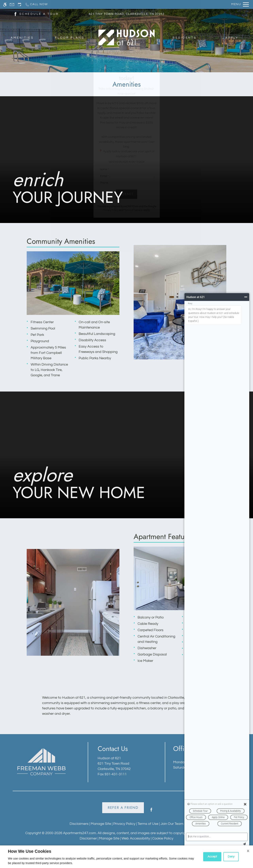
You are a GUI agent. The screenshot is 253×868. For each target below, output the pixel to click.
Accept (212, 857)
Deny (231, 857)
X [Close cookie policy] (248, 851)
